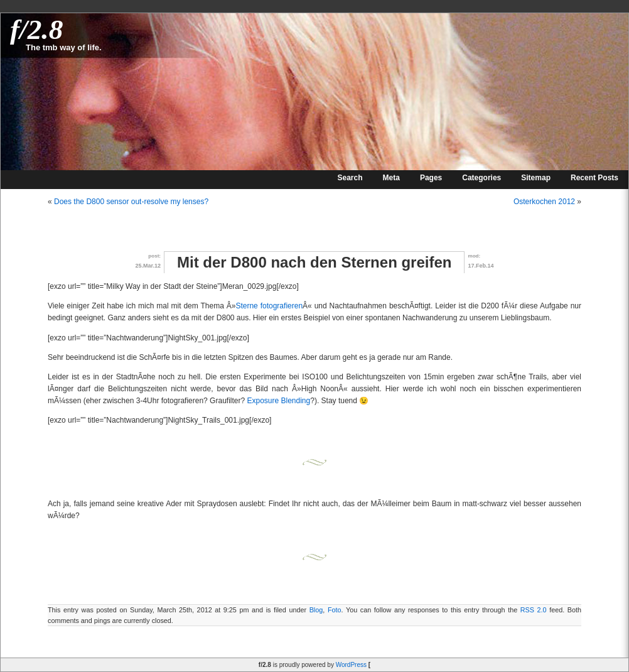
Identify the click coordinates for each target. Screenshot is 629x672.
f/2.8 (36, 30)
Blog (316, 610)
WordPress (351, 665)
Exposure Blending (278, 401)
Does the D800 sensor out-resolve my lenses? (131, 202)
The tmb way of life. (64, 47)
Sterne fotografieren (269, 306)
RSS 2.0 (534, 610)
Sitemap (536, 178)
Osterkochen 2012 (544, 202)
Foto (335, 610)
